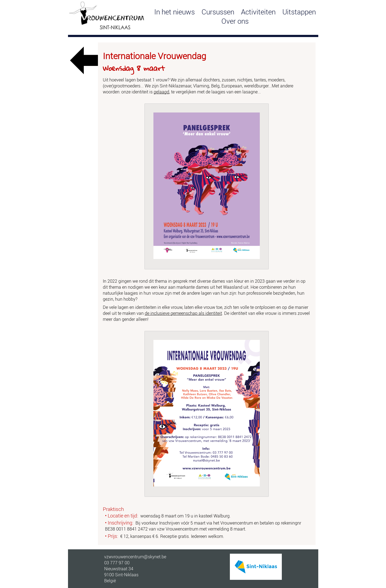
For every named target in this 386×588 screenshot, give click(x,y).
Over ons (235, 21)
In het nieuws (175, 12)
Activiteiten (258, 12)
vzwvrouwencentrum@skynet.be (135, 557)
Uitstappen (299, 12)
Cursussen (218, 12)
